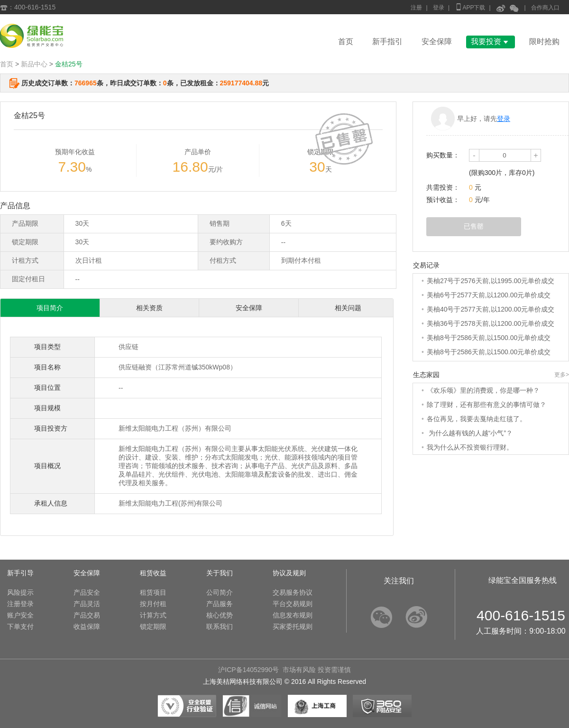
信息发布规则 (293, 615)
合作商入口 (545, 8)
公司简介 (220, 592)
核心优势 (220, 615)
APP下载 (470, 7)
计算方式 (153, 615)
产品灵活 (87, 604)
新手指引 (387, 41)
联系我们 (220, 627)
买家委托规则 (293, 627)
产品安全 (87, 592)
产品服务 (220, 604)
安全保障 (437, 41)
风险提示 (20, 592)
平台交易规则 (293, 604)
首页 (346, 41)
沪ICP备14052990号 (248, 670)
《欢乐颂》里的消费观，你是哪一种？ (483, 390)
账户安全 (20, 615)
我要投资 (491, 41)
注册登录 (20, 604)
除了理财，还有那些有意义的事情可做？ (486, 405)
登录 (439, 8)
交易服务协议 (293, 592)
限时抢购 (544, 41)
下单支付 (20, 627)
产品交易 (87, 615)
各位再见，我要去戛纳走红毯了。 (477, 419)
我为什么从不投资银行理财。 (470, 447)
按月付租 (153, 604)
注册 (416, 8)
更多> (562, 375)
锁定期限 (153, 627)
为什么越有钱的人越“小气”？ (470, 433)
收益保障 (87, 627)
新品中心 (34, 64)
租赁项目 (153, 592)
